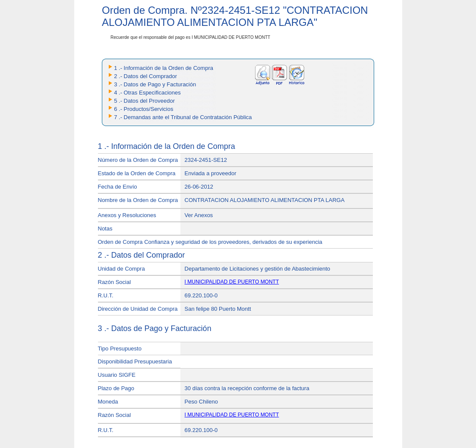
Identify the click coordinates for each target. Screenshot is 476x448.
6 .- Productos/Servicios (143, 109)
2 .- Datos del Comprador (145, 76)
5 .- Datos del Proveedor (144, 101)
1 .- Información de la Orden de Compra (164, 68)
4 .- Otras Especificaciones (147, 93)
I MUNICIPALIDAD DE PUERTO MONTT (232, 282)
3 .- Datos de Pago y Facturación (155, 84)
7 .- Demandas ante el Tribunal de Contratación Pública (183, 117)
